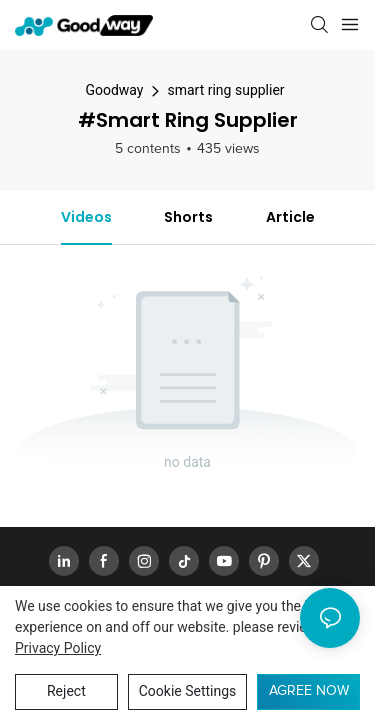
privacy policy (58, 648)
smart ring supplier (225, 90)
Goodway (114, 90)
